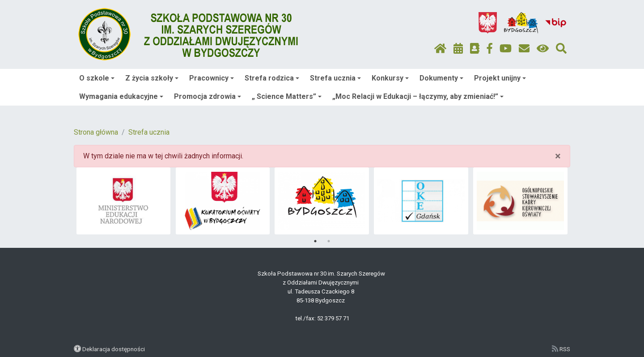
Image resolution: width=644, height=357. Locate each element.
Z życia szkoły (152, 78)
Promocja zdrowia (208, 96)
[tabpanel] (124, 201)
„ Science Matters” (287, 96)
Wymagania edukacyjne (121, 96)
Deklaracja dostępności (114, 349)
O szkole (97, 78)
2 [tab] (329, 241)
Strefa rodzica (272, 78)
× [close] (558, 156)
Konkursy (390, 78)
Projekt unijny (500, 78)
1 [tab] (315, 241)
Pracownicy (212, 78)
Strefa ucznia (335, 78)
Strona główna (96, 132)
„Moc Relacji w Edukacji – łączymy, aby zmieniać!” (418, 96)
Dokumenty (441, 78)
